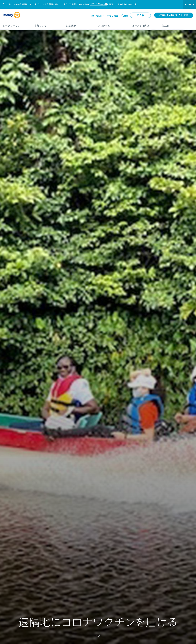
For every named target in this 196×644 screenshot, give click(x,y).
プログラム (111, 24)
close (188, 4)
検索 (126, 16)
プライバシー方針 (99, 4)
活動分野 (79, 24)
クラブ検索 (113, 16)
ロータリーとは (16, 24)
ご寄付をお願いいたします (174, 15)
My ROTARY (97, 16)
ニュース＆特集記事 (142, 24)
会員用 (177, 24)
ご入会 (140, 15)
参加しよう (47, 24)
